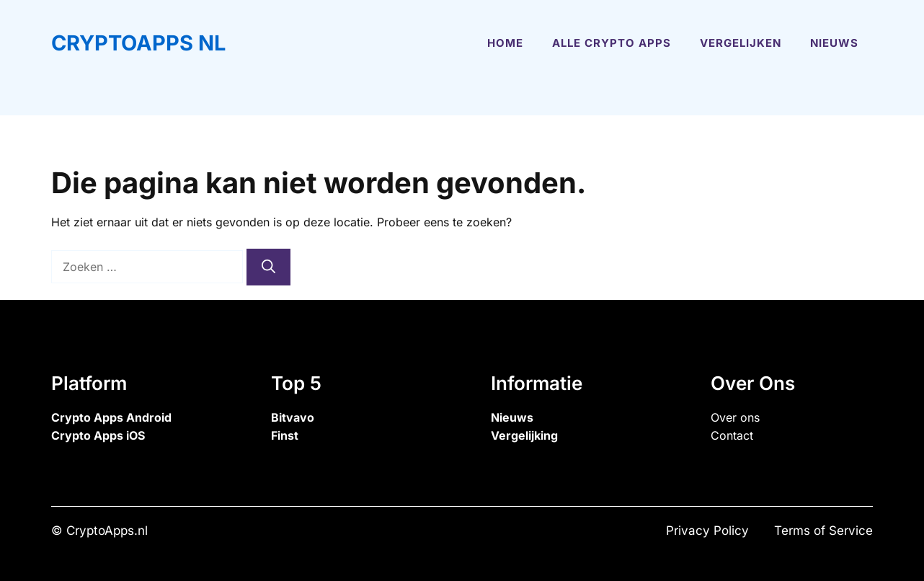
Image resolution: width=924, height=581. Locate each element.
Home (505, 43)
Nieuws (834, 43)
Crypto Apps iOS (98, 435)
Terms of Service (823, 531)
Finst (285, 435)
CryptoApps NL (138, 43)
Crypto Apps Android (111, 417)
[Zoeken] (268, 267)
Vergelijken (741, 43)
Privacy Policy (707, 531)
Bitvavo (293, 417)
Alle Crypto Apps (612, 43)
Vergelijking (524, 435)
